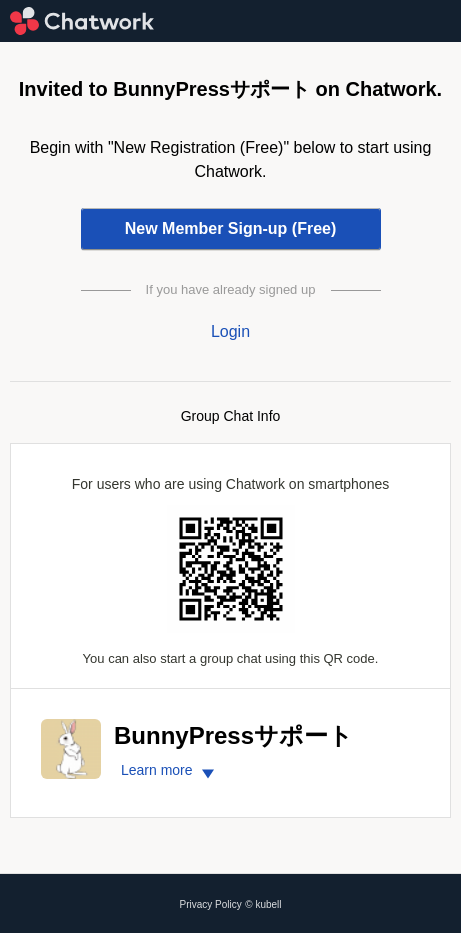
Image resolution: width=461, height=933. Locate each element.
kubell (268, 904)
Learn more (170, 770)
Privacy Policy (211, 904)
